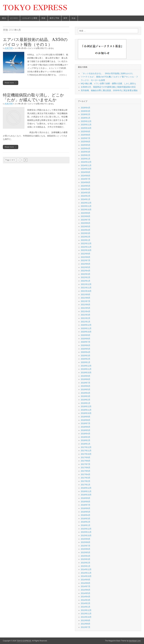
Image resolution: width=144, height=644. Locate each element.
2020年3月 (86, 356)
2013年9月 (86, 620)
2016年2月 (86, 522)
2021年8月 (86, 298)
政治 (4, 18)
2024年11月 (86, 165)
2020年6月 (86, 345)
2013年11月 (86, 614)
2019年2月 (86, 400)
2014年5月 (86, 593)
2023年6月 (86, 223)
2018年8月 (86, 420)
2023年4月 (86, 230)
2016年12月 (86, 488)
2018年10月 (86, 413)
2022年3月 (86, 274)
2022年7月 (86, 260)
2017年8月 (86, 461)
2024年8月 (86, 176)
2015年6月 (86, 549)
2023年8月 (86, 216)
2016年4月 (86, 515)
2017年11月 (86, 451)
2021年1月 (86, 322)
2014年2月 (86, 603)
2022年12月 (86, 243)
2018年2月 (86, 440)
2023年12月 (86, 203)
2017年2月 (86, 481)
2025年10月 (86, 128)
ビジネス (14, 18)
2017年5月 (86, 471)
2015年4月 (86, 556)
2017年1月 (86, 485)
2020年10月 (86, 332)
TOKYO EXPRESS (35, 8)
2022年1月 (86, 281)
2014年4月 (86, 597)
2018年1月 (86, 444)
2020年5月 (86, 349)
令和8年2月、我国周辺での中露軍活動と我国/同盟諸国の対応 (108, 87)
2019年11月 (86, 369)
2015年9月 (86, 539)
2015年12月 (86, 529)
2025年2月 (86, 155)
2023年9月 (86, 213)
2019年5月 (86, 389)
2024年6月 (86, 182)
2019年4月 (86, 393)
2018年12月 (86, 406)
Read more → (11, 83)
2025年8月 (86, 135)
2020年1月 (86, 362)
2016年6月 (86, 508)
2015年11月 (86, 532)
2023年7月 (86, 220)
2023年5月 (86, 226)
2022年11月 (86, 247)
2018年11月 (86, 410)
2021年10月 (86, 291)
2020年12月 (86, 325)
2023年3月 (86, 233)
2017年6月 (86, 468)
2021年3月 (86, 315)
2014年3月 (86, 600)
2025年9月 (86, 132)
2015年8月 (86, 542)
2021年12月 (86, 284)
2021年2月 (86, 318)
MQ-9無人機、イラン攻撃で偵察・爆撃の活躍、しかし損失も (108, 84)
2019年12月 (86, 366)
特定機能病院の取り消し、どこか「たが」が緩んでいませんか (33, 97)
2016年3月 (86, 519)
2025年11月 (86, 125)
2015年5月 (86, 552)
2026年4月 (86, 108)
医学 (65, 18)
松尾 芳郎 (9, 48)
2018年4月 (86, 434)
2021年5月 (86, 308)
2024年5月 (86, 186)
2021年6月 (86, 305)
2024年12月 (86, 162)
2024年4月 (86, 189)
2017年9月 (86, 457)
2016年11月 (86, 491)
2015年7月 (86, 546)
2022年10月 (86, 250)
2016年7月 (86, 505)
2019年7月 (86, 383)
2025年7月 (86, 138)
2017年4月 (86, 474)
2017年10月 (86, 454)
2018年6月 (86, 427)
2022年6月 (86, 264)
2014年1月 (86, 607)
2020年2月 (86, 359)
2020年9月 (86, 335)
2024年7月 (86, 179)
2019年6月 (86, 386)
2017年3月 (86, 478)
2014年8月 (86, 583)
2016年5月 (86, 512)
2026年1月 (86, 118)
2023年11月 (86, 206)
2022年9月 (86, 254)
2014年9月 (86, 580)
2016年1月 (86, 525)
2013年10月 (86, 617)
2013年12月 (86, 610)
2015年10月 (86, 535)
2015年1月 (86, 566)
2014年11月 (86, 573)
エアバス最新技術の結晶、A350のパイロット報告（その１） (35, 42)
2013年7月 (86, 627)
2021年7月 (86, 301)
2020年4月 (86, 352)
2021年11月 (86, 288)
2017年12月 (86, 447)
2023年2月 (86, 237)
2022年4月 (86, 271)
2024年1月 (86, 199)
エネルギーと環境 (30, 18)
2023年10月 (86, 210)
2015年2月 (86, 563)
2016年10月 (86, 495)
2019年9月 (86, 376)
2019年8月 (86, 379)
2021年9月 (86, 294)
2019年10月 (86, 373)
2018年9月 (86, 417)
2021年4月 (86, 311)
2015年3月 (86, 559)
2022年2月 (86, 277)
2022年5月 (86, 267)
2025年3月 (86, 152)
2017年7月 (86, 464)
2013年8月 (86, 624)
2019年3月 (86, 396)
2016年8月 (86, 502)
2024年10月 (86, 169)
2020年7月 (86, 342)
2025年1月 (86, 159)
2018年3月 (86, 437)
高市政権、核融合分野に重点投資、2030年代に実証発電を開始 (109, 90)
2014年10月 (86, 576)
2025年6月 (86, 142)
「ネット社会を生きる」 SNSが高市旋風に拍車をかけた (107, 73)
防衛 (44, 18)
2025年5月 (86, 145)
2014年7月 (86, 586)
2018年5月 (86, 430)
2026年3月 (86, 111)
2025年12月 (86, 121)
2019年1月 (86, 403)
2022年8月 (86, 257)
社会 (74, 18)
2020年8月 (86, 339)
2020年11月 (86, 328)
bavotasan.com (135, 641)
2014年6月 (86, 590)
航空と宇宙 (54, 18)
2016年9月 (86, 498)
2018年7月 (86, 423)
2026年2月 (86, 114)
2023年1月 (86, 240)
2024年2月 (86, 196)
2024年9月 (86, 172)
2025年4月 (86, 148)
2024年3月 (86, 193)
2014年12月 (86, 569)
